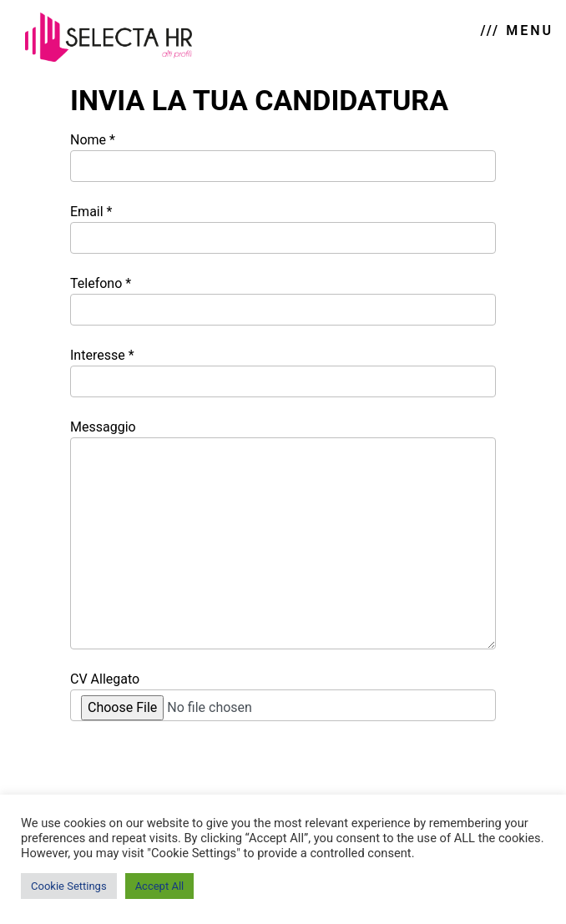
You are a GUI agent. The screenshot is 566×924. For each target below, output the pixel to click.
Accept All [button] (160, 886)
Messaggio (283, 534)
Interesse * (283, 372)
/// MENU (517, 30)
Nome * (283, 157)
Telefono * (283, 300)
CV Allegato (283, 696)
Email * (283, 229)
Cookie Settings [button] (69, 886)
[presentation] (197, 774)
